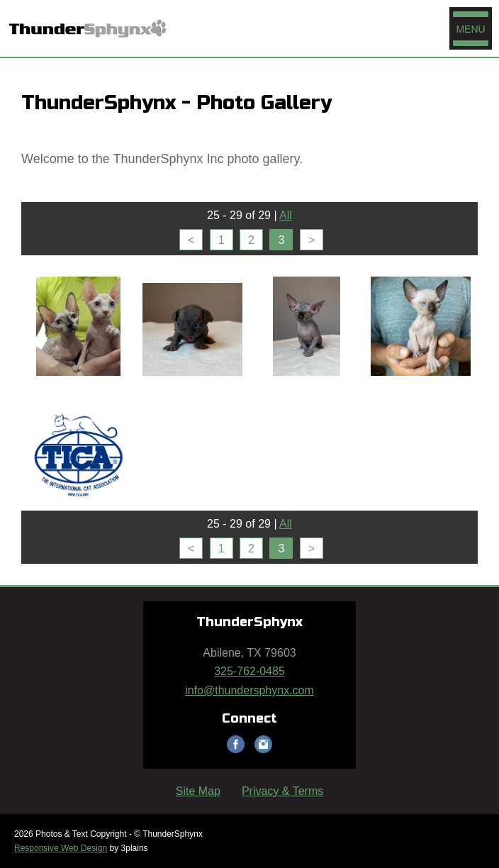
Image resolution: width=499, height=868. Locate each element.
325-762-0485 (250, 671)
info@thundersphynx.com (250, 690)
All (286, 215)
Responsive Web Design (61, 848)
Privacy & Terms (282, 791)
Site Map (198, 791)
